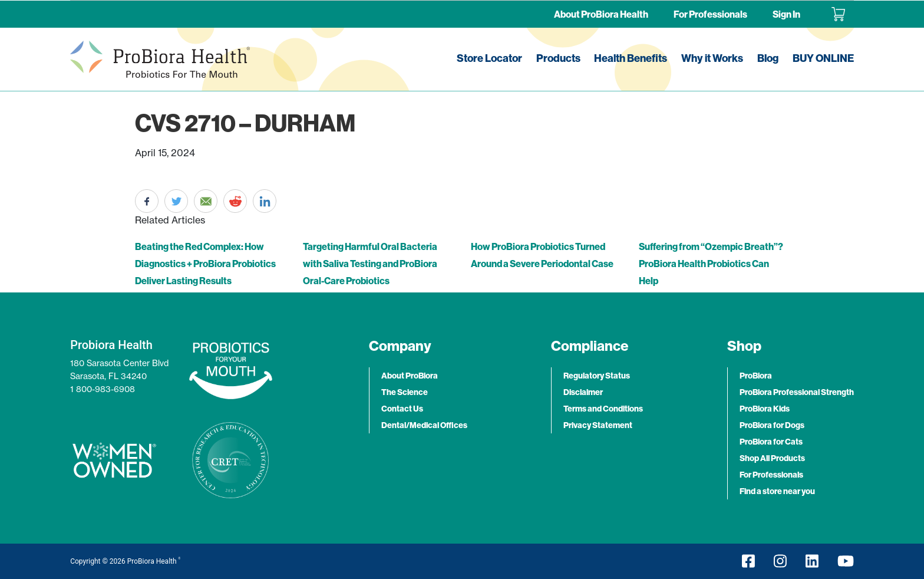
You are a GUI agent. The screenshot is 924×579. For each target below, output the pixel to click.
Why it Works (712, 58)
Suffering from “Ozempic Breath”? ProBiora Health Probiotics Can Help (711, 264)
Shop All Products (772, 458)
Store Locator (489, 58)
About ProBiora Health (601, 14)
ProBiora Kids (765, 409)
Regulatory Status (597, 376)
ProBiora (756, 376)
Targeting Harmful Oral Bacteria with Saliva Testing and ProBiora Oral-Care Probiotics (370, 264)
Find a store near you (777, 491)
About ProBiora (410, 376)
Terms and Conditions (603, 409)
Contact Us (402, 409)
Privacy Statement (598, 425)
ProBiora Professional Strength (797, 392)
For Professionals (710, 14)
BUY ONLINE (823, 58)
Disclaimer (583, 392)
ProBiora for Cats (771, 442)
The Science (405, 392)
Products (558, 58)
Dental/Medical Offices (424, 425)
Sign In (786, 14)
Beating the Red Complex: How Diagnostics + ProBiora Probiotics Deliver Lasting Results (205, 264)
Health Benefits (631, 58)
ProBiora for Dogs (772, 425)
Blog (768, 58)
